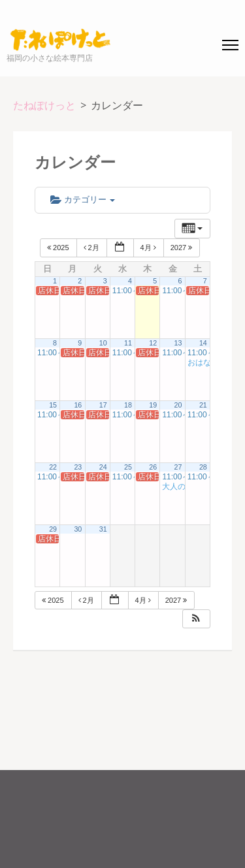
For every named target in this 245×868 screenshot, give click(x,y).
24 (103, 467)
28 (203, 467)
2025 (59, 248)
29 (53, 529)
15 (53, 405)
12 (153, 343)
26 (153, 467)
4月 (149, 248)
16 (78, 405)
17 (103, 405)
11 (128, 343)
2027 (183, 248)
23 (78, 467)
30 (78, 529)
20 (178, 405)
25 (128, 467)
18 (128, 405)
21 (203, 405)
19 (153, 405)
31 (103, 529)
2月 (92, 248)
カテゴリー (83, 200)
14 (203, 343)
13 (178, 343)
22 (53, 467)
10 (103, 343)
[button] (196, 619)
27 (178, 467)
